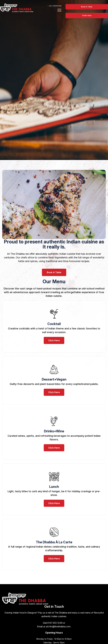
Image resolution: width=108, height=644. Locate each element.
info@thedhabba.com (59, 626)
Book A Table (87, 7)
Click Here (54, 340)
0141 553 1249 (57, 6)
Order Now (87, 15)
